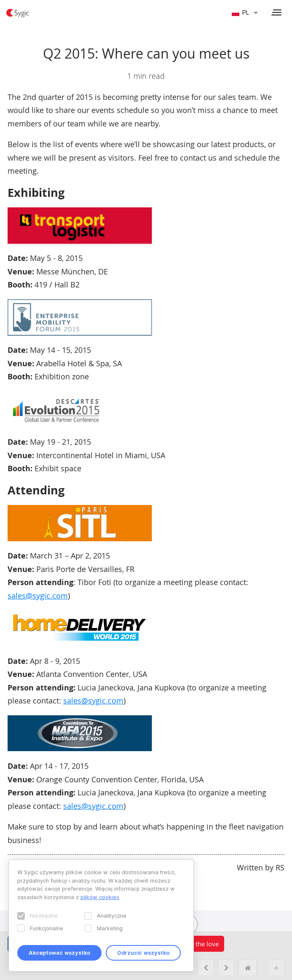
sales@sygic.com (38, 596)
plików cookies (100, 897)
